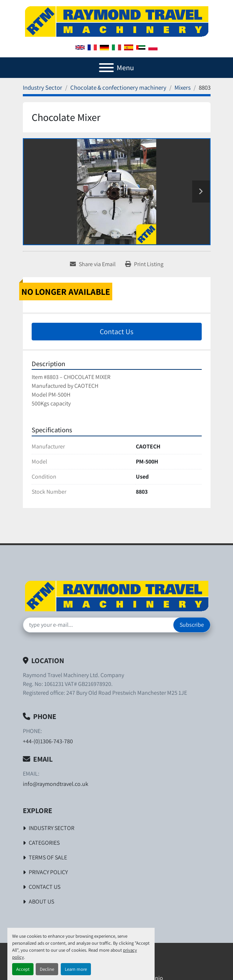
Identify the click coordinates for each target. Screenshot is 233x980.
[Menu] (106, 68)
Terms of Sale (48, 857)
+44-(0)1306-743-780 (48, 741)
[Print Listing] (144, 264)
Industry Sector (52, 828)
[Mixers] (183, 87)
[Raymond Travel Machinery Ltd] (117, 595)
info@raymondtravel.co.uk (56, 784)
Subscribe (192, 625)
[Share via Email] (93, 264)
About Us (41, 902)
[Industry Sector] (43, 87)
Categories (44, 843)
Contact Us (116, 332)
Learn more (76, 969)
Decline (47, 969)
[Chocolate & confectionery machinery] (118, 87)
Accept (23, 969)
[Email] (98, 625)
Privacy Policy (48, 872)
